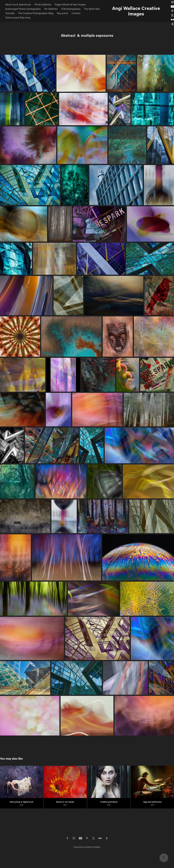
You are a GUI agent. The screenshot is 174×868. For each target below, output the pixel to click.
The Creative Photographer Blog (36, 13)
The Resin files (92, 9)
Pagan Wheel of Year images (70, 4)
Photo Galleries (43, 4)
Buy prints (63, 13)
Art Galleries (51, 9)
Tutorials (10, 13)
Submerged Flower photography (23, 9)
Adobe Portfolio (93, 847)
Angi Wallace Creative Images (137, 11)
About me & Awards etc (18, 4)
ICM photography (71, 9)
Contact (76, 13)
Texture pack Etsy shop (18, 17)
